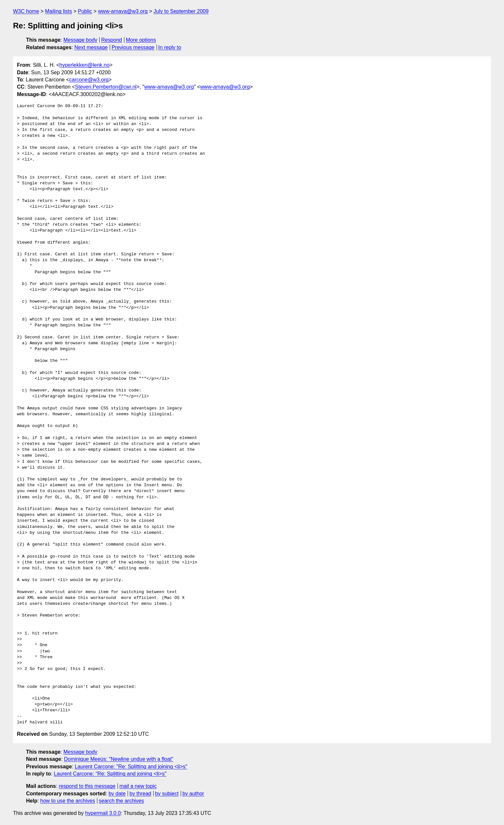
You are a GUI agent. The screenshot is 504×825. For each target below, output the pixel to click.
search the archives (122, 801)
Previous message (133, 47)
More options (141, 40)
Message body (80, 40)
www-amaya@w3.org (123, 11)
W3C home (26, 11)
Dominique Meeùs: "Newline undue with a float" (119, 759)
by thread (140, 794)
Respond (112, 40)
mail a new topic (138, 786)
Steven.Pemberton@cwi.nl (106, 87)
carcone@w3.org (89, 80)
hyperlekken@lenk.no (84, 65)
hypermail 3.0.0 (103, 813)
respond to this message (87, 786)
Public (85, 11)
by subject (167, 794)
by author (193, 794)
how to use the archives (68, 801)
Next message (91, 47)
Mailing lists (58, 11)
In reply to (170, 47)
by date (117, 794)
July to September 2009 (181, 11)
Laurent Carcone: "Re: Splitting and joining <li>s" (131, 767)
